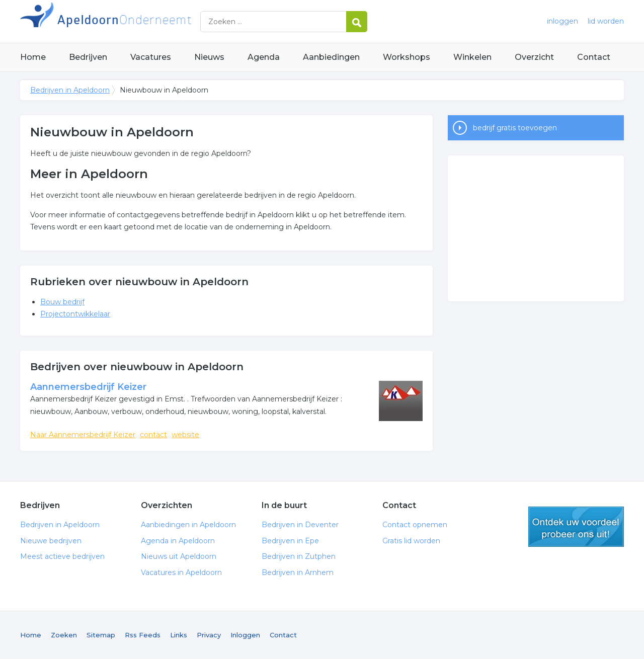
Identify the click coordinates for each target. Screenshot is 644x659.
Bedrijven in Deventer (300, 525)
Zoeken (64, 635)
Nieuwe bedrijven (51, 541)
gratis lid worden (576, 527)
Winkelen (472, 57)
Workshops (407, 57)
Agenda (264, 57)
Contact (594, 57)
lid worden (606, 21)
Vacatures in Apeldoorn (181, 572)
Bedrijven (88, 57)
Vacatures (151, 57)
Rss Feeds (143, 635)
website (185, 435)
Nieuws (209, 57)
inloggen (562, 21)
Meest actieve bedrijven (62, 556)
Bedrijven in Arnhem (298, 572)
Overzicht (534, 57)
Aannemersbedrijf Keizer (88, 387)
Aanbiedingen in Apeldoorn (188, 525)
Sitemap (101, 635)
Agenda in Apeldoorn (178, 541)
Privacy (209, 635)
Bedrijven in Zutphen (299, 556)
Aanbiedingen (331, 57)
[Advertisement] (536, 228)
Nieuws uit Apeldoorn (179, 556)
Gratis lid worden (411, 541)
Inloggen (245, 635)
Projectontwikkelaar (75, 314)
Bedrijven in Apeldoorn (146, 21)
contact (153, 435)
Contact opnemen (415, 525)
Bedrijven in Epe (290, 541)
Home (33, 57)
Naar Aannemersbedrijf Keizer (83, 435)
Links (179, 635)
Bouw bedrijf (62, 302)
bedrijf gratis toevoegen (515, 128)
